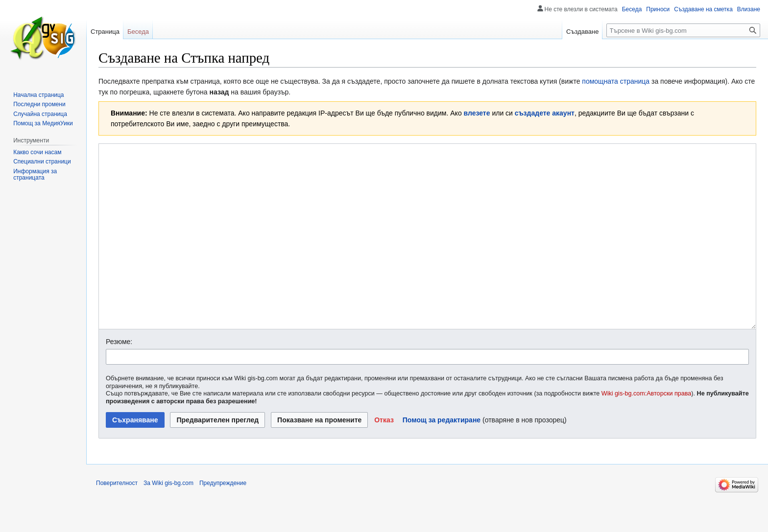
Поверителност (117, 520)
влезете (477, 113)
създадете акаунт (545, 113)
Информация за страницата (35, 175)
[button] (384, 457)
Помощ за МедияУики (43, 123)
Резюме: (119, 378)
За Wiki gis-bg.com (168, 520)
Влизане (749, 9)
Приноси (658, 9)
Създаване (582, 32)
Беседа (632, 9)
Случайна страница (40, 114)
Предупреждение (223, 520)
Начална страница (38, 95)
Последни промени (39, 104)
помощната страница (616, 81)
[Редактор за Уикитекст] (427, 255)
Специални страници (42, 162)
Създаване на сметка (703, 9)
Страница (105, 32)
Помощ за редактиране (442, 457)
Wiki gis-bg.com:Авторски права (647, 430)
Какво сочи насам (37, 152)
